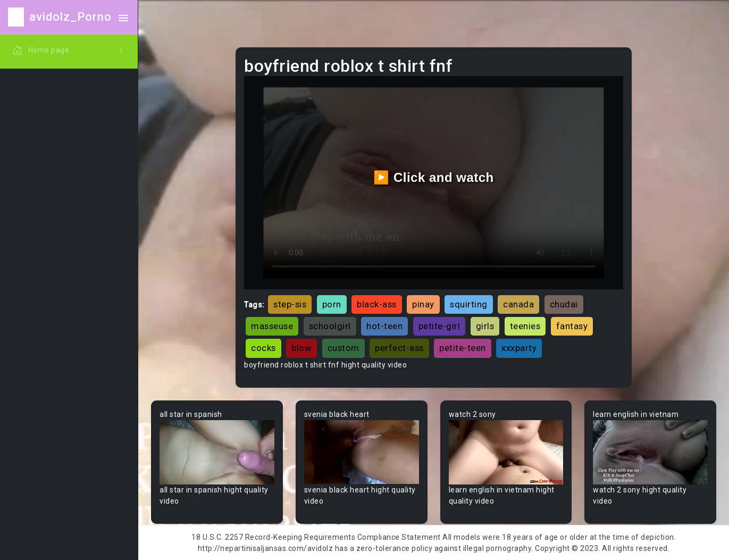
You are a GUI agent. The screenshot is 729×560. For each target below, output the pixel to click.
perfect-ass (399, 348)
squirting (469, 304)
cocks (263, 348)
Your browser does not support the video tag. (217, 452)
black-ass (377, 304)
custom (343, 348)
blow (301, 348)
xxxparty (519, 348)
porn (332, 304)
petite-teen (463, 348)
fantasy (572, 326)
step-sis (290, 304)
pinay (423, 304)
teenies (525, 326)
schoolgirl (330, 326)
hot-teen (384, 326)
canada (518, 304)
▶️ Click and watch (434, 177)
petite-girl (439, 326)
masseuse (272, 326)
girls (485, 326)
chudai (564, 304)
